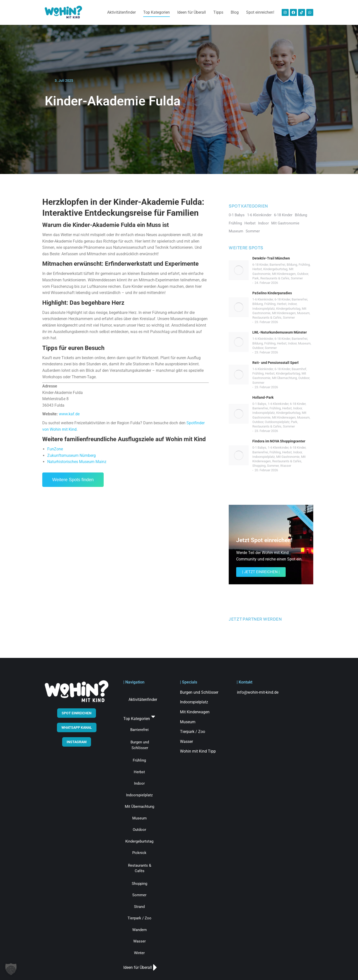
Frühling (304, 265)
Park (256, 278)
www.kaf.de (69, 414)
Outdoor (303, 274)
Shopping (259, 466)
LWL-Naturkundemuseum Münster (280, 332)
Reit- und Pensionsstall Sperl (275, 363)
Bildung (292, 265)
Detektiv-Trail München (271, 258)
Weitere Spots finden (73, 480)
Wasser (286, 466)
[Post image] (239, 270)
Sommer (297, 278)
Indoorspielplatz (264, 309)
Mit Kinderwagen (284, 274)
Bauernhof (299, 369)
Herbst (257, 269)
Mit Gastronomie (288, 457)
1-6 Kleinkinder (263, 299)
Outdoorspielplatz (277, 422)
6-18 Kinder (260, 265)
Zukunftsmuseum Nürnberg (71, 455)
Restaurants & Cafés (275, 278)
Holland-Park (263, 397)
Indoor (292, 304)
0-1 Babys (259, 404)
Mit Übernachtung (284, 378)
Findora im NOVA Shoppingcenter (279, 441)
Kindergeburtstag (275, 269)
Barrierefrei (277, 265)
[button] (11, 969)
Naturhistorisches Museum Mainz (77, 462)
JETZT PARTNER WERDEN (255, 619)
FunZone (55, 449)
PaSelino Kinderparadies (272, 293)
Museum (303, 313)
